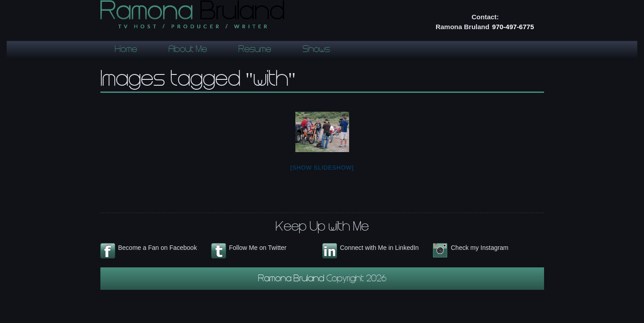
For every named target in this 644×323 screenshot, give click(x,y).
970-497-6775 (513, 27)
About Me (188, 50)
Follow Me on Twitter (258, 248)
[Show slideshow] (322, 168)
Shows (316, 50)
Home (126, 50)
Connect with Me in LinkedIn (380, 248)
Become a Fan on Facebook (158, 248)
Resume (255, 50)
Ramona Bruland (292, 279)
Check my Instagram (480, 248)
